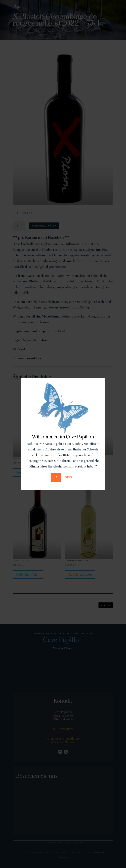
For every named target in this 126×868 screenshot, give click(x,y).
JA (56, 477)
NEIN (68, 477)
